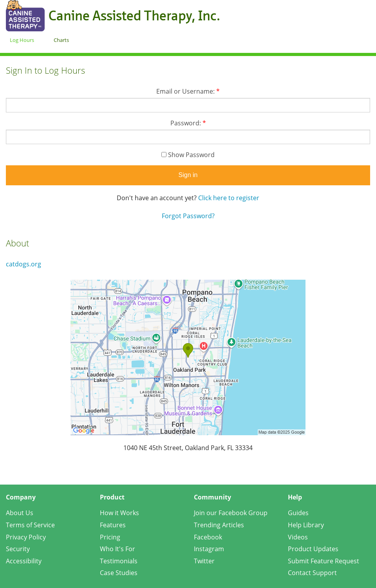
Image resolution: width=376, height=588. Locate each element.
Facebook (208, 537)
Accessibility (24, 561)
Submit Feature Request (324, 561)
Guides (298, 513)
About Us (20, 513)
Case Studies (119, 573)
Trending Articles (219, 525)
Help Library (306, 525)
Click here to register (229, 198)
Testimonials (119, 561)
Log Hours (22, 40)
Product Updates (313, 549)
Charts (61, 40)
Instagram (209, 549)
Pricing (110, 537)
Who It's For (117, 549)
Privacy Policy (26, 537)
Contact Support (312, 573)
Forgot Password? (188, 216)
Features (113, 525)
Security (18, 549)
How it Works (119, 513)
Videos (298, 537)
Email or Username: (188, 91)
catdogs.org (23, 264)
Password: (188, 123)
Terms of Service (30, 525)
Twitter (204, 561)
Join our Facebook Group (231, 513)
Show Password (188, 155)
